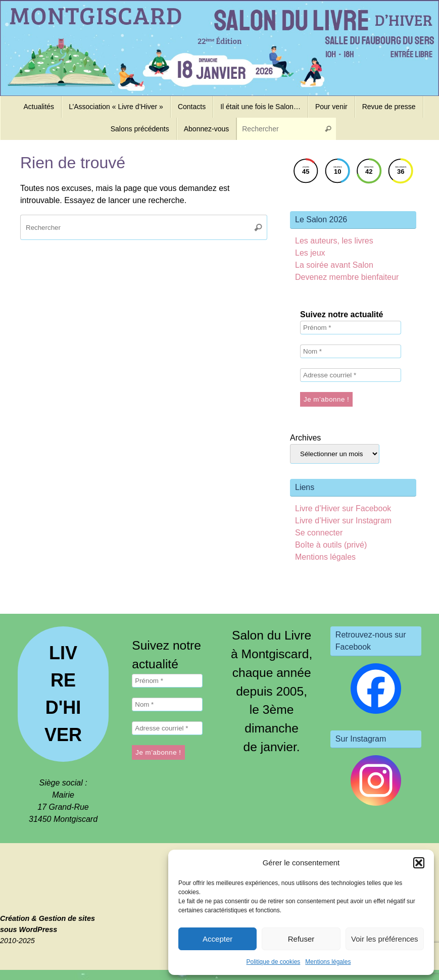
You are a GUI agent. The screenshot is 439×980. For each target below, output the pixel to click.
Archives (305, 438)
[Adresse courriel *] (351, 375)
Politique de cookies (274, 962)
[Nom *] (351, 351)
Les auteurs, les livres (334, 241)
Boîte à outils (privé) (331, 545)
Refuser (301, 939)
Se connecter (319, 533)
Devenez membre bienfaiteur (347, 277)
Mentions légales (328, 962)
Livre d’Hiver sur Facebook (343, 508)
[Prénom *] (351, 328)
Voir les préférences (385, 939)
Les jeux (310, 253)
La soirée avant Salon (334, 265)
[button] (419, 863)
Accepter (217, 939)
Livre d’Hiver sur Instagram (343, 521)
